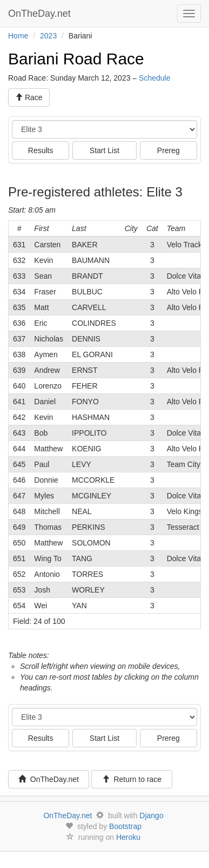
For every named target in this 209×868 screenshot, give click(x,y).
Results (41, 150)
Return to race (132, 779)
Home (18, 36)
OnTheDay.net (41, 14)
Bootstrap (125, 826)
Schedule (154, 78)
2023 (48, 36)
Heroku (128, 837)
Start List (104, 150)
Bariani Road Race (76, 59)
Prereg (168, 150)
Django (151, 816)
